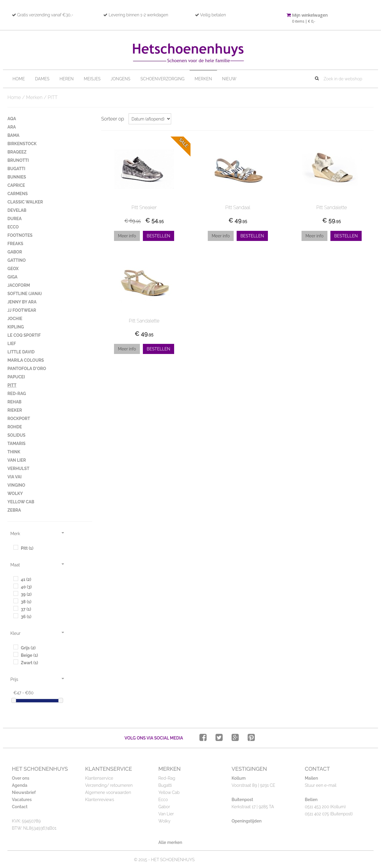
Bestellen (159, 236)
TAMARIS (17, 444)
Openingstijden (247, 821)
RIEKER (15, 410)
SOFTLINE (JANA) (25, 294)
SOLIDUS (16, 435)
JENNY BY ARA (22, 302)
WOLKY (15, 493)
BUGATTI (16, 169)
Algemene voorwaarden (108, 792)
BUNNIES (17, 177)
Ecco (163, 800)
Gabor (164, 807)
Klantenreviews (100, 800)
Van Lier (166, 814)
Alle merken (170, 842)
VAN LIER (17, 460)
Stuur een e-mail (321, 785)
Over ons (21, 778)
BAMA (13, 135)
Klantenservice (99, 778)
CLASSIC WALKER (25, 202)
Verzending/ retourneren (109, 785)
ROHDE (15, 427)
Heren (67, 79)
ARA (12, 127)
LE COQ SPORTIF (24, 335)
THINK (14, 452)
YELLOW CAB (21, 502)
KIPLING (16, 327)
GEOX (13, 269)
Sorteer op (113, 119)
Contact (20, 807)
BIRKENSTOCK (22, 144)
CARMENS (18, 194)
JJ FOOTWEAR (22, 310)
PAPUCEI (16, 377)
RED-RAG (17, 394)
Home (19, 79)
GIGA (13, 277)
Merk (15, 534)
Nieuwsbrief (24, 792)
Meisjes (92, 79)
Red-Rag (167, 778)
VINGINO (16, 485)
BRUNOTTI (18, 160)
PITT (12, 385)
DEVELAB (17, 210)
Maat (15, 565)
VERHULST (18, 469)
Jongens (121, 79)
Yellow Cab (169, 792)
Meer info (127, 236)
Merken (203, 79)
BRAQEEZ (17, 152)
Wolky (164, 821)
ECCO (13, 227)
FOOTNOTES (20, 235)
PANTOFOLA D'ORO (27, 369)
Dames (42, 79)
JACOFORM (19, 285)
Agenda (20, 785)
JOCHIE (15, 319)
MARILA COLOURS (26, 360)
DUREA (15, 219)
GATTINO (17, 260)
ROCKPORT (19, 419)
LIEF (12, 344)
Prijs (14, 679)
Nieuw (229, 79)
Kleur (15, 633)
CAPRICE (16, 185)
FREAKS (15, 244)
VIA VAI (14, 477)
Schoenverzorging (163, 79)
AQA (12, 119)
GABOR (15, 252)
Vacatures (22, 800)
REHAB (14, 402)
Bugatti (165, 785)
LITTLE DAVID (21, 352)
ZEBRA (14, 510)
